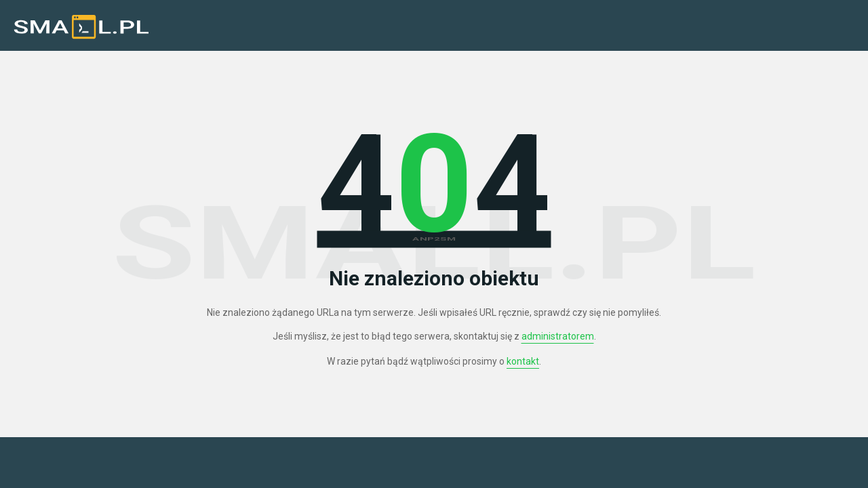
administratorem (558, 336)
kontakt (523, 361)
